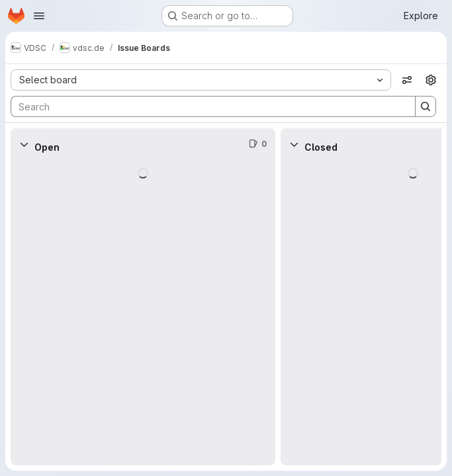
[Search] (206, 106)
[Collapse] (24, 144)
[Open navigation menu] (39, 16)
